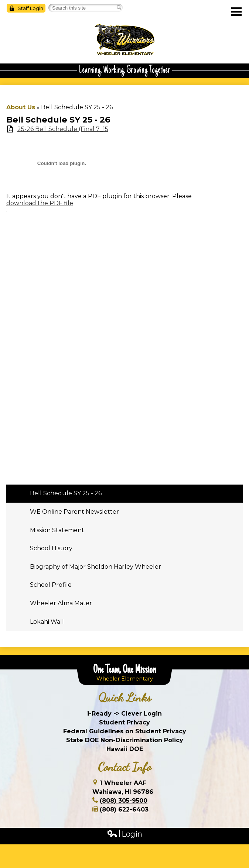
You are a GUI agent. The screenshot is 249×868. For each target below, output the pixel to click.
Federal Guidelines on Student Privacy (125, 731)
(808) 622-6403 (124, 810)
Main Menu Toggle (236, 12)
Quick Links (125, 697)
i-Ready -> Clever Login (124, 714)
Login (124, 834)
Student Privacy (124, 722)
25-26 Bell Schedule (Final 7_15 (63, 129)
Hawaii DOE (125, 749)
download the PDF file (40, 203)
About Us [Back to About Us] (21, 107)
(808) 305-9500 (124, 801)
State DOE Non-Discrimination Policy (125, 740)
